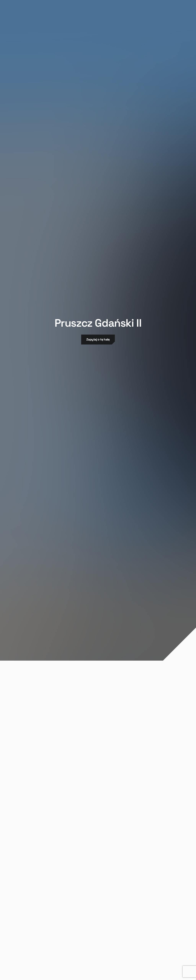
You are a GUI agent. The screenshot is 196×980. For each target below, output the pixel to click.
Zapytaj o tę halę (98, 339)
